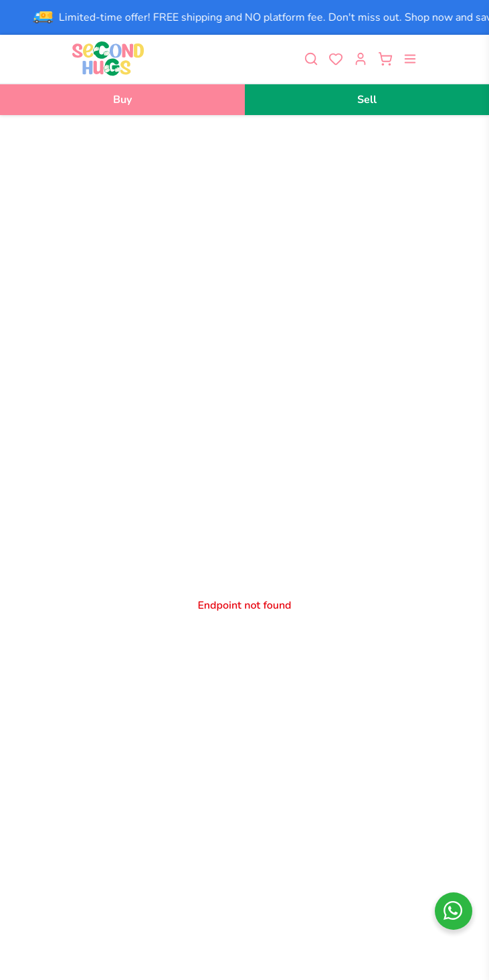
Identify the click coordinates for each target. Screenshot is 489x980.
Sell (367, 100)
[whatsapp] (454, 911)
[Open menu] (410, 59)
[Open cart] (385, 59)
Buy (122, 100)
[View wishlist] (336, 59)
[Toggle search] (311, 59)
